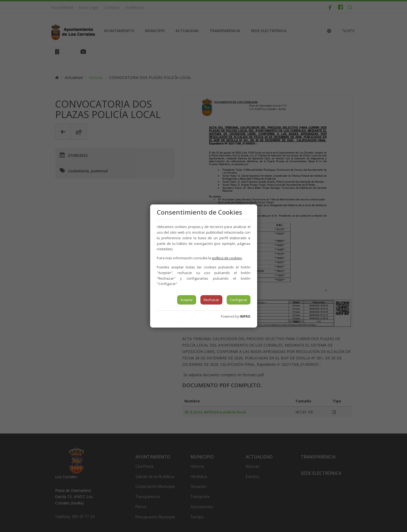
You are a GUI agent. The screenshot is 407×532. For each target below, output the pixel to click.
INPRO (245, 316)
